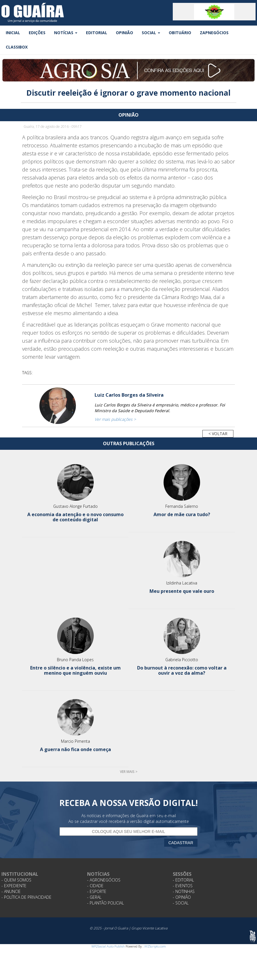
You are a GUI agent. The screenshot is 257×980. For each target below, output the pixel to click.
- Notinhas (184, 891)
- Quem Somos (16, 880)
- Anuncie (11, 891)
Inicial (13, 33)
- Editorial (183, 880)
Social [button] (151, 33)
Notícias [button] (66, 33)
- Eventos (183, 886)
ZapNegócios (214, 33)
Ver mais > (129, 772)
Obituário (180, 33)
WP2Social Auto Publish (108, 946)
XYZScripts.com (155, 946)
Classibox (17, 47)
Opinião (124, 33)
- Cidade (95, 886)
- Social (181, 903)
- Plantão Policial (106, 903)
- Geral (94, 897)
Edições (37, 33)
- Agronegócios (104, 880)
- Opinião (182, 897)
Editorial (97, 33)
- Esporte (97, 891)
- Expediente (14, 886)
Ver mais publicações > (115, 419)
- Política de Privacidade (26, 897)
